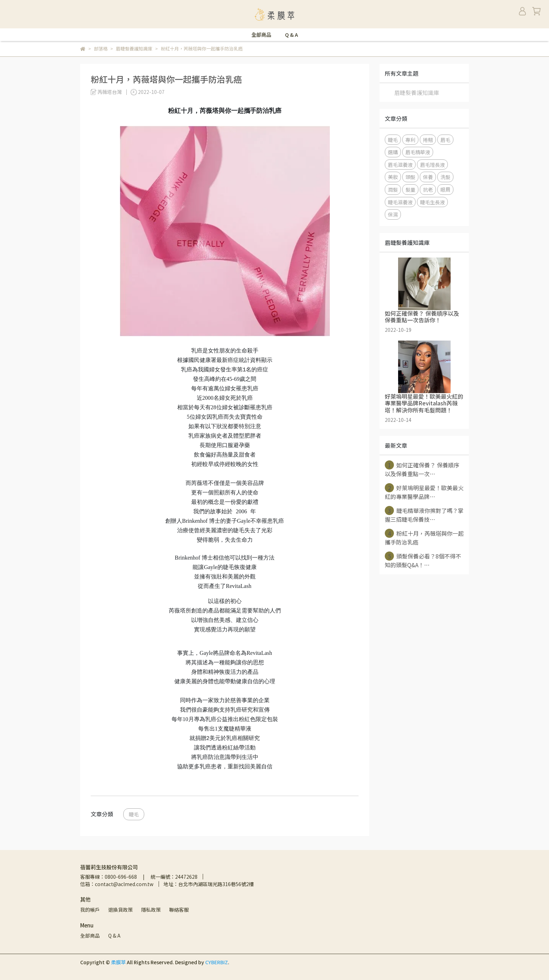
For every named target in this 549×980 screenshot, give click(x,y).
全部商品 (261, 35)
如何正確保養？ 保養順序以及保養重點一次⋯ (422, 469)
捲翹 (428, 140)
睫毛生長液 (432, 202)
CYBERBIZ (217, 962)
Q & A (291, 35)
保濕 (393, 214)
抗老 (428, 189)
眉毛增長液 (432, 165)
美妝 (393, 177)
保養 (428, 177)
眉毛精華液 (418, 152)
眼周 (445, 189)
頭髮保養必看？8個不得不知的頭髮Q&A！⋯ (423, 560)
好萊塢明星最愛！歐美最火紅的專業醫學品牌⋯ (424, 492)
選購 (393, 152)
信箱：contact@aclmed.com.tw (117, 884)
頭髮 (410, 177)
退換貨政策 (120, 910)
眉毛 (445, 140)
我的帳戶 (90, 910)
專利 (410, 140)
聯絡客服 (179, 910)
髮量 (410, 189)
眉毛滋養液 (400, 165)
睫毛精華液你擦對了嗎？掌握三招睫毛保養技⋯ (424, 515)
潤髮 (393, 189)
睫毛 (134, 814)
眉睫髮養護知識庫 (417, 92)
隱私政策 (151, 910)
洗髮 (445, 177)
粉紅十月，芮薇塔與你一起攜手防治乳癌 (424, 537)
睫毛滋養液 (400, 202)
